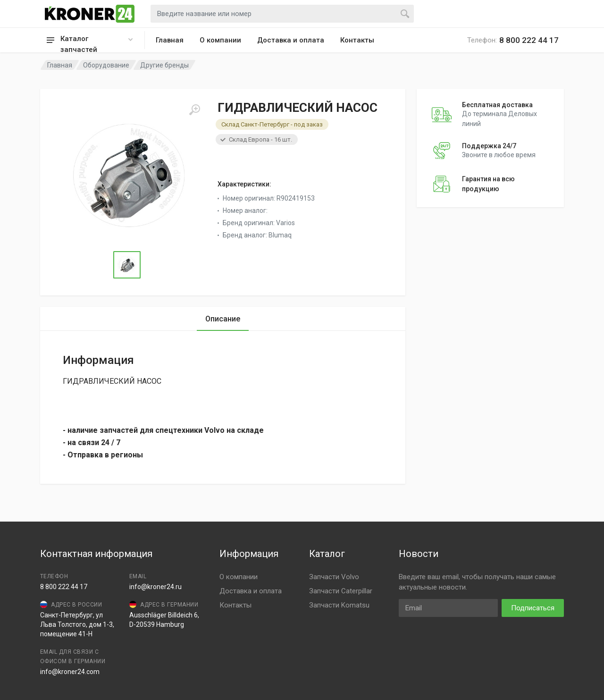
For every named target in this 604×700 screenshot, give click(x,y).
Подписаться (533, 608)
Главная (170, 40)
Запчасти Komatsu (339, 605)
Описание (223, 319)
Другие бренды (164, 65)
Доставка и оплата (291, 40)
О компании (220, 40)
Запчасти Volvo (334, 577)
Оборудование (106, 65)
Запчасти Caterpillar (341, 591)
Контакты (357, 40)
